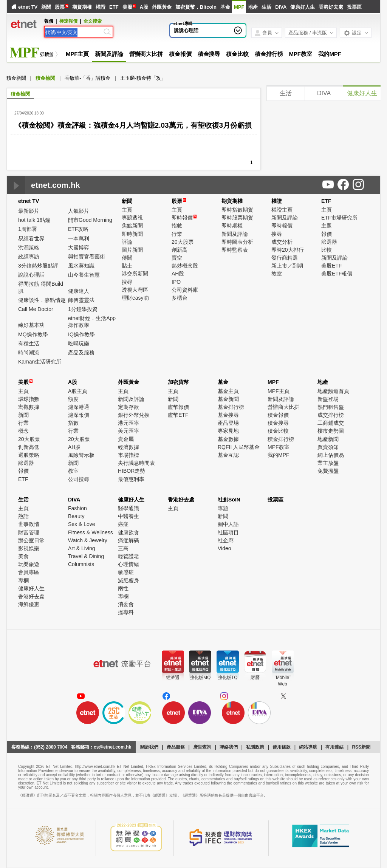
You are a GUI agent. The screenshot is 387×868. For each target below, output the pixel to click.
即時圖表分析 (237, 242)
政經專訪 (29, 257)
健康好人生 (303, 7)
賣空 (177, 258)
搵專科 (126, 612)
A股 (144, 7)
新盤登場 (328, 399)
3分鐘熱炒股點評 (38, 266)
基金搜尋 (228, 415)
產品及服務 (81, 353)
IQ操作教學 (81, 334)
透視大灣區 (135, 290)
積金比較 (237, 54)
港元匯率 (128, 423)
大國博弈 (79, 248)
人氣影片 (79, 211)
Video (224, 548)
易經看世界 (31, 238)
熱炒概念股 (185, 266)
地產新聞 (328, 439)
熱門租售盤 (331, 407)
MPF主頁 (77, 54)
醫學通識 (128, 508)
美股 (127, 7)
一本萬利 (79, 238)
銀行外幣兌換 (134, 415)
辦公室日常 (31, 540)
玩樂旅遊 (29, 564)
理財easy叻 (135, 298)
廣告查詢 (202, 747)
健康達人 (79, 291)
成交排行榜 (331, 415)
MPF (239, 7)
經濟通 (173, 678)
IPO (176, 282)
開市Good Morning (90, 220)
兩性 (123, 588)
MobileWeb (283, 681)
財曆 (255, 678)
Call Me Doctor (36, 309)
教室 (277, 274)
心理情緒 (128, 564)
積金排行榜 (269, 54)
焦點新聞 (132, 226)
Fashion (77, 508)
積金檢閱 (45, 78)
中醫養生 (128, 516)
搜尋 (127, 282)
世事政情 (29, 524)
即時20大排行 (288, 250)
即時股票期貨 (237, 218)
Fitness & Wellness (91, 532)
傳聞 (127, 258)
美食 (23, 556)
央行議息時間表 (136, 463)
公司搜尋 (79, 479)
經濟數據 (128, 447)
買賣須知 (328, 447)
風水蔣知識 (81, 266)
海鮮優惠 (29, 604)
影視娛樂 (29, 548)
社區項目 (228, 532)
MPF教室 (300, 54)
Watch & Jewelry (88, 540)
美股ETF (331, 266)
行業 (177, 234)
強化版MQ (200, 678)
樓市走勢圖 (331, 431)
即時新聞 (132, 234)
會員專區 (29, 572)
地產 (253, 7)
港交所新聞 (135, 274)
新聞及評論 (109, 54)
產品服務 (176, 747)
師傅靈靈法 (81, 300)
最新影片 (29, 211)
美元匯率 (128, 431)
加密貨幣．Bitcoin (196, 7)
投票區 (354, 7)
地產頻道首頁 (333, 391)
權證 (101, 7)
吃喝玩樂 (79, 343)
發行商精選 (285, 258)
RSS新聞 (361, 747)
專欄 (23, 580)
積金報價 (180, 54)
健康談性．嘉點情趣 (42, 300)
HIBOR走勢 (132, 471)
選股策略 (29, 455)
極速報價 (68, 21)
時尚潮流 (29, 353)
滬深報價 (79, 415)
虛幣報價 (178, 407)
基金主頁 (228, 391)
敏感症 (126, 572)
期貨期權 (82, 7)
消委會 (126, 604)
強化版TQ (228, 678)
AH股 (178, 274)
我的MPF (330, 54)
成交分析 (282, 242)
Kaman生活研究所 (40, 362)
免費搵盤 (328, 471)
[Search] (74, 32)
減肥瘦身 (128, 580)
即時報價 (184, 218)
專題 (223, 508)
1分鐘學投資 (83, 309)
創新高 (180, 250)
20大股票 (183, 242)
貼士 (127, 266)
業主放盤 (328, 463)
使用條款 (282, 747)
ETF (114, 7)
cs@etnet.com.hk (112, 747)
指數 (177, 226)
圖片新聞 (132, 250)
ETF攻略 (78, 229)
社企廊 (226, 540)
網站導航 (308, 747)
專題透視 (132, 218)
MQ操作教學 (33, 334)
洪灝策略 (29, 248)
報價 (327, 234)
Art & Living (82, 548)
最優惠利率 (131, 479)
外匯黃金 (162, 7)
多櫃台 (180, 298)
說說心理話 (186, 30)
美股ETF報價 (337, 274)
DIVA (281, 7)
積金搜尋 (209, 54)
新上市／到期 (287, 266)
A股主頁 (78, 391)
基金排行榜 (231, 407)
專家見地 (228, 431)
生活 (266, 7)
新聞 (46, 7)
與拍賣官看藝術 (87, 257)
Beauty (76, 516)
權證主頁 (282, 210)
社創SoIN (229, 500)
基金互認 (228, 455)
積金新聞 (16, 78)
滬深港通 (79, 407)
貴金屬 (126, 439)
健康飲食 (128, 532)
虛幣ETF (178, 415)
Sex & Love (82, 524)
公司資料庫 (185, 290)
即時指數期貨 (237, 210)
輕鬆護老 (128, 556)
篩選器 (329, 242)
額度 (73, 399)
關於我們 (149, 747)
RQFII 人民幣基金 (239, 447)
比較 (327, 250)
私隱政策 (255, 747)
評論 (127, 242)
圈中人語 (228, 524)
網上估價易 (331, 455)
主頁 (127, 210)
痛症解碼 (128, 540)
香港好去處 (331, 7)
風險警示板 (81, 455)
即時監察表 (235, 250)
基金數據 (228, 439)
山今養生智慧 (84, 275)
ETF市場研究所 (339, 218)
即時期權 (232, 226)
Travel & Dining (86, 556)
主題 (327, 226)
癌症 (123, 524)
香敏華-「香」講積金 (87, 78)
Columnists (81, 564)
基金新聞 (228, 399)
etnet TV (28, 7)
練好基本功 (31, 325)
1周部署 (28, 229)
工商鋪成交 (331, 423)
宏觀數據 (29, 407)
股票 (60, 7)
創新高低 (29, 447)
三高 (123, 548)
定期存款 (128, 407)
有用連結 (334, 747)
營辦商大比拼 (146, 54)
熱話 (23, 516)
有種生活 (29, 343)
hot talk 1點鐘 (34, 220)
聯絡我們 (229, 747)
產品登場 (228, 423)
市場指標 (128, 455)
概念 (23, 431)
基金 (225, 7)
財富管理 (29, 532)
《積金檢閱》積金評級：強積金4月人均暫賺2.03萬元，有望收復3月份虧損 (133, 125)
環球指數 (29, 399)
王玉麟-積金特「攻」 (143, 78)
